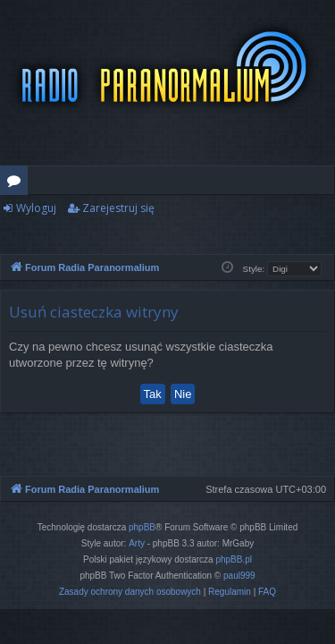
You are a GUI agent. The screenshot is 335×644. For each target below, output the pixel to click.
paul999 (239, 576)
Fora (17, 183)
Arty (137, 543)
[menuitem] (130, 592)
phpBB (142, 527)
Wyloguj (36, 208)
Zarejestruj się (118, 208)
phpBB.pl (234, 559)
